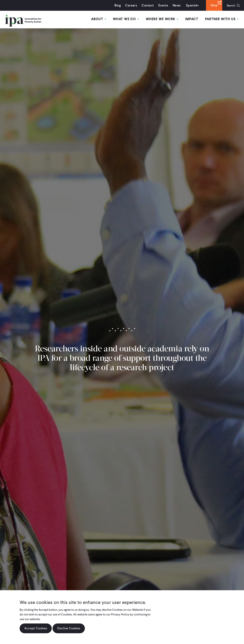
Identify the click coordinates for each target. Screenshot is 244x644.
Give (212, 5)
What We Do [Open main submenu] (128, 19)
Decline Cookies (69, 628)
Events (161, 5)
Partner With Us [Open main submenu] (222, 19)
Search (230, 5)
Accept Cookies (36, 628)
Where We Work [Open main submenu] (163, 19)
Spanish (190, 5)
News (175, 5)
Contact (146, 5)
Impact (193, 19)
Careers (129, 5)
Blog (116, 5)
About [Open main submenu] (101, 19)
